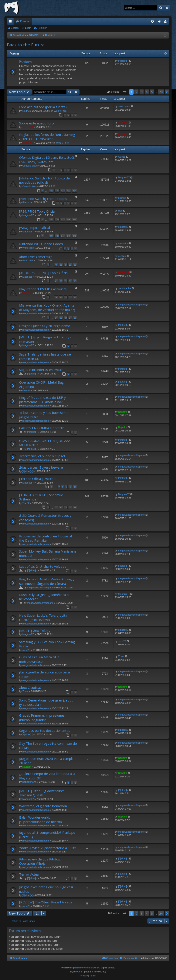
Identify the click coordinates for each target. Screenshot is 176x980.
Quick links (11, 22)
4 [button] (147, 92)
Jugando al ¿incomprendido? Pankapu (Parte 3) (47, 835)
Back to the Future (26, 45)
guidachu (123, 730)
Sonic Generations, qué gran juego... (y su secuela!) (46, 702)
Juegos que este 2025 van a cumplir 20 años (46, 761)
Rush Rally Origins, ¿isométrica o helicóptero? (44, 597)
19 (56, 265)
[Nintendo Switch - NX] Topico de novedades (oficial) (44, 180)
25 (75, 318)
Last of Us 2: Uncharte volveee (43, 566)
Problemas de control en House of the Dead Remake (46, 538)
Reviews (26, 61)
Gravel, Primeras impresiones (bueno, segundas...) (42, 717)
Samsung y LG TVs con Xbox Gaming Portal (47, 644)
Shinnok (123, 122)
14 (70, 507)
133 (69, 191)
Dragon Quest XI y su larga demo (45, 326)
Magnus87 (124, 177)
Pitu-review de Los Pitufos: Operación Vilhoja (40, 861)
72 (70, 281)
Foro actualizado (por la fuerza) (43, 107)
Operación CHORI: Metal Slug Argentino (41, 384)
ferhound (124, 272)
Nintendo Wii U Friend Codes (41, 244)
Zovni (121, 656)
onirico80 (123, 227)
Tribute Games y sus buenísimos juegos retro (44, 415)
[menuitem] (152, 21)
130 (51, 191)
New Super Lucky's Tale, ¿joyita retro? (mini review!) (43, 617)
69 (56, 281)
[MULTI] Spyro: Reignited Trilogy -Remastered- (45, 339)
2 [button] (136, 92)
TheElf (26, 503)
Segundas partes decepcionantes (45, 730)
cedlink (122, 256)
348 (74, 236)
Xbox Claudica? (30, 687)
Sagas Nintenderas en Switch (41, 370)
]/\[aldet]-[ (123, 61)
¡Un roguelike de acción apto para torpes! (44, 674)
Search (15, 28)
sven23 (26, 390)
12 (61, 507)
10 (70, 487)
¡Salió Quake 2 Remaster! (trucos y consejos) (45, 517)
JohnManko (125, 288)
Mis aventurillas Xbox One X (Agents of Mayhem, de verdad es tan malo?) (47, 307)
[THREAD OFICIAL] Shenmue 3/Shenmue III (41, 497)
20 (61, 265)
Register (42, 28)
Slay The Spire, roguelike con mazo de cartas (48, 745)
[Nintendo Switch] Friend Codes (43, 199)
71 (66, 281)
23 (75, 265)
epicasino (123, 243)
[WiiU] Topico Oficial (34, 228)
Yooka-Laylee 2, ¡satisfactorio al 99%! (48, 848)
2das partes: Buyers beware (41, 467)
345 (57, 236)
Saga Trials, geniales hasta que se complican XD (45, 356)
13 (66, 507)
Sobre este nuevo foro (36, 123)
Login (28, 28)
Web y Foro (60, 111)
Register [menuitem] (167, 22)
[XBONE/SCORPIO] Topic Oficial (44, 273)
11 (75, 487)
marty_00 (28, 127)
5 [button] (152, 92)
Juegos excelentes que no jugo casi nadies (46, 889)
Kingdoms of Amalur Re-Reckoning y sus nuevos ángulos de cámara (47, 581)
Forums (25, 21)
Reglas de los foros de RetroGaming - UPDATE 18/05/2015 (47, 137)
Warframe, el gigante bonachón (43, 806)
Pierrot (26, 202)
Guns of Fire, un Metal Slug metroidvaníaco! (39, 659)
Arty (80, 972)
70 (61, 281)
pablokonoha (29, 782)
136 (74, 220)
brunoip (122, 198)
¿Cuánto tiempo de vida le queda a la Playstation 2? (47, 776)
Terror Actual (29, 874)
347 (69, 236)
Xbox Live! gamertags (36, 257)
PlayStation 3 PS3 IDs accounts (43, 289)
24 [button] (161, 92)
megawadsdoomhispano (36, 313)
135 (69, 220)
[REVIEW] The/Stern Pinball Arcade (46, 902)
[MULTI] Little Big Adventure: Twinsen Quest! (41, 793)
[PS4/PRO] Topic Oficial (37, 211)
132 (63, 191)
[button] (124, 92)
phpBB (76, 968)
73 (75, 281)
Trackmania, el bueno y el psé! (42, 456)
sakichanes (124, 106)
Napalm (123, 412)
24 (75, 297)
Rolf (120, 211)
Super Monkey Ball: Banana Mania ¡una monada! (48, 553)
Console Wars (30, 166)
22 (70, 265)
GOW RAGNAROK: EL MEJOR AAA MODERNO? (45, 443)
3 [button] (142, 92)
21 (66, 265)
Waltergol (28, 248)
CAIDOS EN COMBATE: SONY (41, 428)
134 (74, 191)
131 (57, 191)
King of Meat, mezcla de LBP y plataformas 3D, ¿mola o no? (42, 400)
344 (51, 236)
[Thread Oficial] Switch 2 (38, 479)
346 (63, 236)
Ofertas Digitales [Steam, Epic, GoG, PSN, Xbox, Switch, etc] (47, 160)
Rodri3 (26, 111)
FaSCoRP (28, 260)
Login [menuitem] (160, 22)
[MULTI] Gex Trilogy (35, 630)
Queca (122, 157)
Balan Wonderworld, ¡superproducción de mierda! (41, 819)
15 (75, 507)
